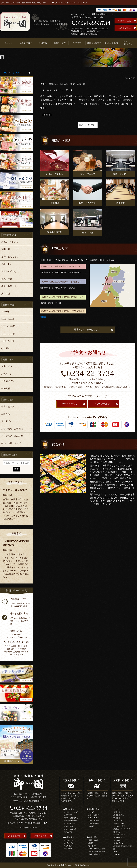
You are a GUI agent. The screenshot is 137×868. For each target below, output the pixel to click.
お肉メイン (7, 366)
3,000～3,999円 (8, 334)
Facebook (117, 854)
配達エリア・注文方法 (128, 43)
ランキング (77, 43)
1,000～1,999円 (8, 319)
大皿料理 (6, 294)
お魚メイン (7, 374)
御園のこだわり (94, 43)
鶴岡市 (43, 317)
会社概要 (84, 3)
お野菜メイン (8, 381)
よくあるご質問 (111, 43)
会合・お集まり (9, 286)
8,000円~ (5, 348)
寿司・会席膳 (8, 407)
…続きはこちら (10, 519)
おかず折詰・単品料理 (12, 436)
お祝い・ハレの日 (10, 242)
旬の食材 (6, 389)
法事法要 (6, 249)
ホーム (5, 73)
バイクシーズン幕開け (15, 490)
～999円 (5, 312)
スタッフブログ (18, 73)
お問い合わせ (119, 843)
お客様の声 (59, 3)
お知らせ (117, 832)
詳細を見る (104, 29)
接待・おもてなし (10, 257)
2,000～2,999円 (8, 326)
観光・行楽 (7, 279)
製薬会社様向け (9, 271)
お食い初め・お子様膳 (12, 429)
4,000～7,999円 (8, 341)
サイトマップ (72, 3)
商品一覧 (117, 812)
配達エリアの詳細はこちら (87, 330)
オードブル (7, 421)
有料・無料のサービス (12, 443)
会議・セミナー (9, 264)
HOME (9, 43)
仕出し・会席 (60, 43)
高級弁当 (43, 43)
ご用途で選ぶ (26, 43)
